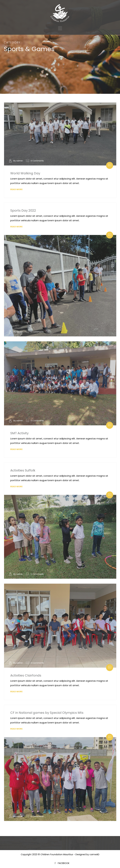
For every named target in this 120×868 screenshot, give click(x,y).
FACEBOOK (64, 863)
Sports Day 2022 (23, 210)
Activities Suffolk (23, 470)
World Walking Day (25, 173)
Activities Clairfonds (26, 675)
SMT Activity (19, 433)
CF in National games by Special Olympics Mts (47, 713)
